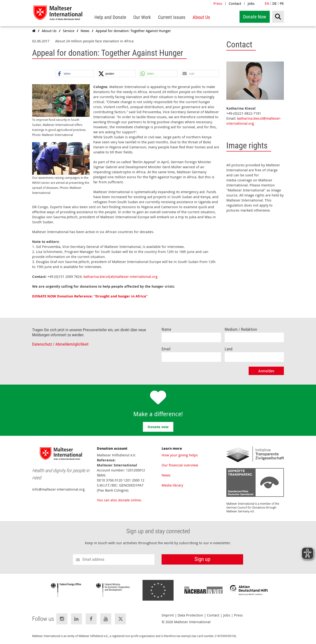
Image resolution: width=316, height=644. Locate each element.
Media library (172, 485)
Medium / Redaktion (241, 329)
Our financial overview (180, 465)
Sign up (202, 559)
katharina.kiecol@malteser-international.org (254, 121)
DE (275, 3)
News (166, 475)
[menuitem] (110, 17)
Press (218, 3)
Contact (235, 3)
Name (166, 329)
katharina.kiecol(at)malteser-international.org (120, 276)
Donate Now (255, 17)
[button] (75, 74)
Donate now (158, 427)
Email (166, 349)
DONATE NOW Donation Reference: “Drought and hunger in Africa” (90, 296)
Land (228, 349)
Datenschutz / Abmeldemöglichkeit (60, 344)
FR (282, 3)
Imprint (168, 615)
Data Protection (190, 615)
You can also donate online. (119, 500)
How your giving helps (180, 455)
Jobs (251, 3)
